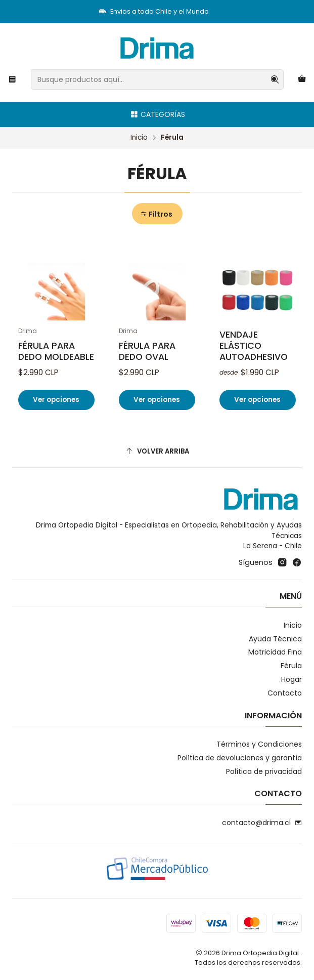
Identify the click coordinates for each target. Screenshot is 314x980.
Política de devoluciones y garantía (240, 758)
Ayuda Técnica (275, 639)
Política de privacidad (264, 771)
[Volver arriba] (157, 451)
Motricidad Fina (275, 652)
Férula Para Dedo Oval (147, 351)
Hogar (291, 679)
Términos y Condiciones (259, 744)
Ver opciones (56, 400)
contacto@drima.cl (262, 823)
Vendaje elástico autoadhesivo (254, 346)
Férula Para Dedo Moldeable (56, 351)
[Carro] (302, 80)
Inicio (139, 138)
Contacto (285, 693)
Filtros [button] (156, 214)
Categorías (157, 114)
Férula (291, 666)
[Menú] (12, 80)
